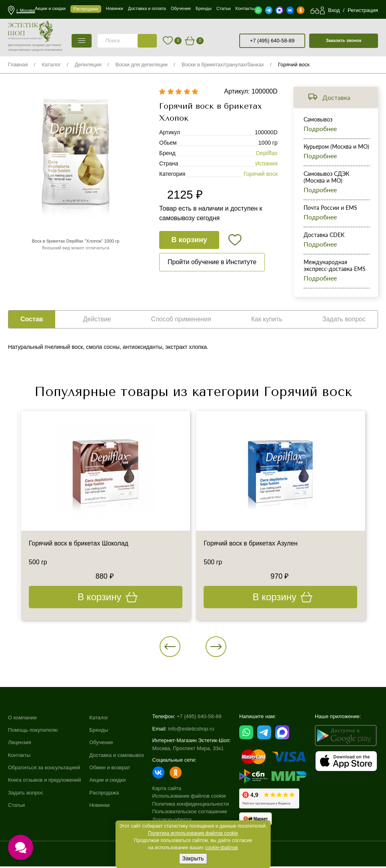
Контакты (19, 758)
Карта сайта (167, 790)
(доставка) (53, 45)
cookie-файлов (222, 848)
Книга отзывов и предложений (44, 783)
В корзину (189, 241)
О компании (22, 720)
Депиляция (88, 65)
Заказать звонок (343, 40)
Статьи (16, 808)
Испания (266, 165)
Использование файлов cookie (189, 798)
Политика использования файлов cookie (193, 833)
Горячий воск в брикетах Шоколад (80, 544)
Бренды (99, 732)
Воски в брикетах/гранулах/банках (223, 65)
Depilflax (267, 154)
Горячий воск (294, 65)
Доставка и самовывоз (116, 758)
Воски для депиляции (141, 65)
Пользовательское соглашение (190, 813)
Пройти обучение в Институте (212, 263)
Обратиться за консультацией (44, 770)
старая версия (232, 41)
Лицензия (20, 745)
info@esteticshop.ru (191, 730)
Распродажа (104, 795)
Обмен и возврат (110, 770)
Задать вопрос (26, 795)
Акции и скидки (107, 783)
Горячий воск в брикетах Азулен (252, 544)
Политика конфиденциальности (191, 805)
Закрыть (193, 858)
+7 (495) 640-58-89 (272, 41)
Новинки (99, 808)
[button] (172, 647)
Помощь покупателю (33, 732)
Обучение (101, 745)
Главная (18, 65)
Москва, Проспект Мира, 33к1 (188, 750)
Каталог (51, 65)
